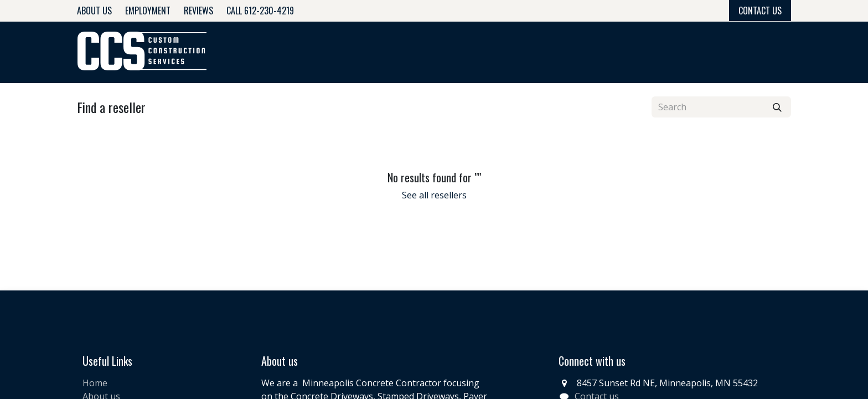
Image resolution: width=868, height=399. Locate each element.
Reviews (198, 11)
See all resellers (434, 195)
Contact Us (760, 11)
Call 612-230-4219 (260, 11)
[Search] (777, 107)
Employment (148, 11)
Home (95, 383)
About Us (94, 11)
